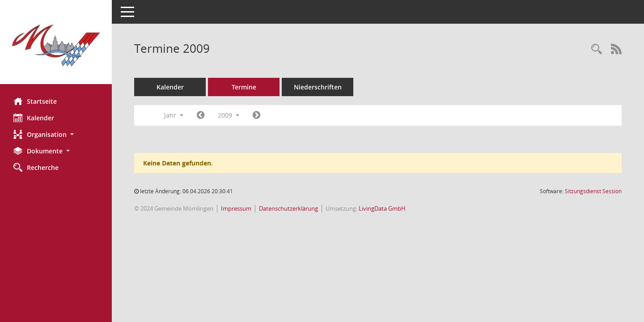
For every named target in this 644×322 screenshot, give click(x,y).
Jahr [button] (174, 115)
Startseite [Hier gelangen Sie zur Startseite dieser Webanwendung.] (35, 101)
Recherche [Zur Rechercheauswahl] (36, 167)
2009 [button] (229, 115)
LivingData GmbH (382, 208)
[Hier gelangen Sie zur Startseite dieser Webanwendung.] (56, 45)
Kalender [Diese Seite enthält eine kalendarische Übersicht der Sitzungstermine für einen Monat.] (34, 118)
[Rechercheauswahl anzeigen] (597, 49)
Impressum (236, 208)
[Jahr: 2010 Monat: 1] (256, 115)
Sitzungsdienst (593, 191)
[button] (56, 134)
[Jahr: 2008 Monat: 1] (201, 115)
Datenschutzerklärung (288, 208)
